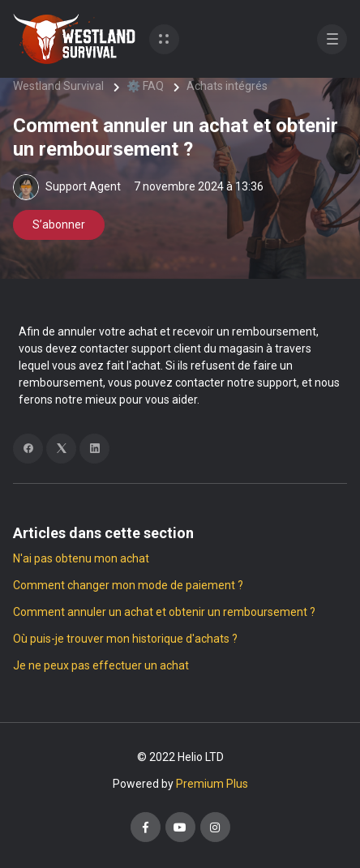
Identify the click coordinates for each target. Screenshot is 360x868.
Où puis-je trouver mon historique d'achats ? (125, 639)
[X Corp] (61, 449)
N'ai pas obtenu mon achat (81, 558)
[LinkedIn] (94, 449)
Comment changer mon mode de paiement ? (128, 585)
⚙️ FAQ (145, 86)
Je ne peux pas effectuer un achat (101, 665)
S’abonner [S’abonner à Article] (59, 224)
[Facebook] (28, 449)
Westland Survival (58, 86)
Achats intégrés (227, 86)
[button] (164, 39)
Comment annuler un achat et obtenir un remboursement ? (164, 612)
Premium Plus (212, 784)
